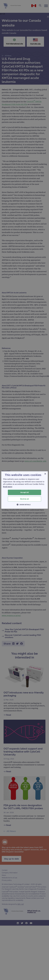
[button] (25, 504)
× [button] (45, 474)
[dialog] (24, 490)
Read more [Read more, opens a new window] (8, 487)
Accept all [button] (25, 492)
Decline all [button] (24, 499)
